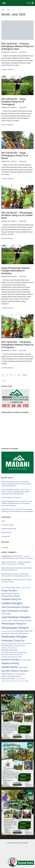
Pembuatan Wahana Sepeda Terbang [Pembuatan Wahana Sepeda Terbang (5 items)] (12, 657)
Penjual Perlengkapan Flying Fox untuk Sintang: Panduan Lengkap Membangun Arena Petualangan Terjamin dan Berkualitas (16, 484)
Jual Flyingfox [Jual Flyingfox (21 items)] (6, 614)
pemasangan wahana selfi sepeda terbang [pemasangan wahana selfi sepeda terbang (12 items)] (15, 633)
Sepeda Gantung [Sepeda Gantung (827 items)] (10, 663)
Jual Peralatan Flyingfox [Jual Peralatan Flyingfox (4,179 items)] (16, 617)
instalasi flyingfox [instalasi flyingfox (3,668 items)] (12, 603)
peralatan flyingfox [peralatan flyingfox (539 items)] (11, 659)
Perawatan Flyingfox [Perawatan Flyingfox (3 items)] (26, 660)
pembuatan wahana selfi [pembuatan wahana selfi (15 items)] (9, 650)
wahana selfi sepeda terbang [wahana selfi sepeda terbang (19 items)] (11, 676)
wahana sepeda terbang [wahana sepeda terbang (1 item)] (7, 681)
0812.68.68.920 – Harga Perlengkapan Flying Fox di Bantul (15, 156)
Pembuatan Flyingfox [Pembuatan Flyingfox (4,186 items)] (14, 637)
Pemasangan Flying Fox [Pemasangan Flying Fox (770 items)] (14, 624)
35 (19, 375)
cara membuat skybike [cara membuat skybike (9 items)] (8, 588)
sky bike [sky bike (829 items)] (6, 671)
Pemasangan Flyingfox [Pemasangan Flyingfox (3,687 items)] (15, 628)
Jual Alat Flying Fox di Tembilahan (11, 498)
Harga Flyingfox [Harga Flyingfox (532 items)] (9, 590)
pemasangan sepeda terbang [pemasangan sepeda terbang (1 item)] (8, 631)
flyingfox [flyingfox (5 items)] (18, 588)
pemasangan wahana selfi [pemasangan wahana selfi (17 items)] (24, 631)
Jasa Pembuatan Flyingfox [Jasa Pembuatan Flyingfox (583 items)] (15, 611)
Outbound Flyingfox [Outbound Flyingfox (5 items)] (7, 621)
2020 (8, 10)
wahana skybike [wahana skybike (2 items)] (25, 681)
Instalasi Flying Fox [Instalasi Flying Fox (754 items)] (11, 599)
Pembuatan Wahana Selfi (9, 529)
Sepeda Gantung (6, 532)
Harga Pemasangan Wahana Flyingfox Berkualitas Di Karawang (16, 271)
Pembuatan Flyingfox (9, 52)
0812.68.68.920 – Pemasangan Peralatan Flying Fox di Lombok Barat (17, 215)
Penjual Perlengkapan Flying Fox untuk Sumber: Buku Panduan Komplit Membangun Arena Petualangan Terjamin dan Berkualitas (17, 503)
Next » (25, 375)
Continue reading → (8, 69)
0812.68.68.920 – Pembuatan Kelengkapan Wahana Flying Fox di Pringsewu (17, 345)
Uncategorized (6, 536)
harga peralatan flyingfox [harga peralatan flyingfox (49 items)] (11, 596)
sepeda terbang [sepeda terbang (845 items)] (10, 667)
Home (3, 10)
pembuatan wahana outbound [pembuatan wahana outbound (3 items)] (9, 648)
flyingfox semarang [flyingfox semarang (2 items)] (26, 588)
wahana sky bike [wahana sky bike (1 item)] (16, 681)
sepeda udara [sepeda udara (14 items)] (23, 667)
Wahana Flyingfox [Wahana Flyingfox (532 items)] (20, 671)
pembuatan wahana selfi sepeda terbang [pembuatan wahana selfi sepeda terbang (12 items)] (14, 652)
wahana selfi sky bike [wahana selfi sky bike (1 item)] (21, 679)
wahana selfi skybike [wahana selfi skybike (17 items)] (8, 679)
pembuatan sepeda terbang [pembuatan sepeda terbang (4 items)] (9, 644)
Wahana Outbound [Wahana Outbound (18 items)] (8, 674)
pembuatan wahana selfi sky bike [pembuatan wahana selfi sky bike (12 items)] (12, 655)
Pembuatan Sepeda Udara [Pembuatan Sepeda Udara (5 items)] (24, 644)
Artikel (3, 521)
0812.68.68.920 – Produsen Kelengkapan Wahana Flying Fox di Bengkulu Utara (17, 46)
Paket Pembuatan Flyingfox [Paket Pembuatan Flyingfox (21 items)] (22, 621)
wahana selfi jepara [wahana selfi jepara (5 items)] (20, 674)
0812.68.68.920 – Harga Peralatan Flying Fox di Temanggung (14, 102)
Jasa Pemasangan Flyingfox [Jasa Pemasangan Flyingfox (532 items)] (16, 607)
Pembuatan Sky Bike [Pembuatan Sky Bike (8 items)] (7, 646)
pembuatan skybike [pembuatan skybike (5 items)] (20, 646)
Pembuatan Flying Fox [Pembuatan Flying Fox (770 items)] (13, 641)
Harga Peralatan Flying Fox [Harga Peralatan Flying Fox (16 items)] (10, 593)
